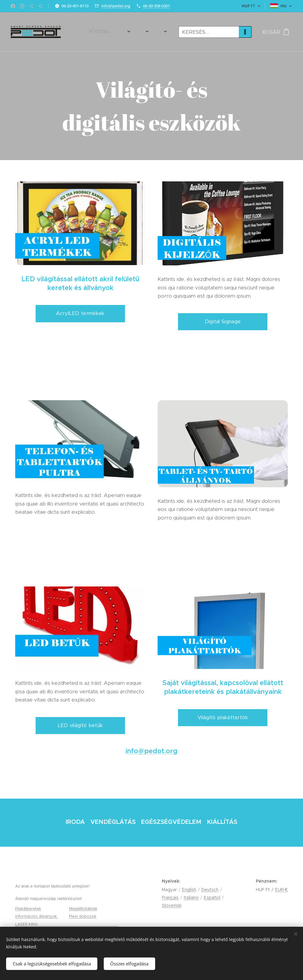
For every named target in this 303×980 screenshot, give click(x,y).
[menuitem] (83, 32)
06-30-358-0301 (157, 6)
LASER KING (27, 924)
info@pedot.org (116, 6)
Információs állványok (37, 916)
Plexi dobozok (83, 916)
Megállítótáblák (83, 909)
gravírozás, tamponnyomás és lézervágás (79, 924)
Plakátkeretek (28, 909)
